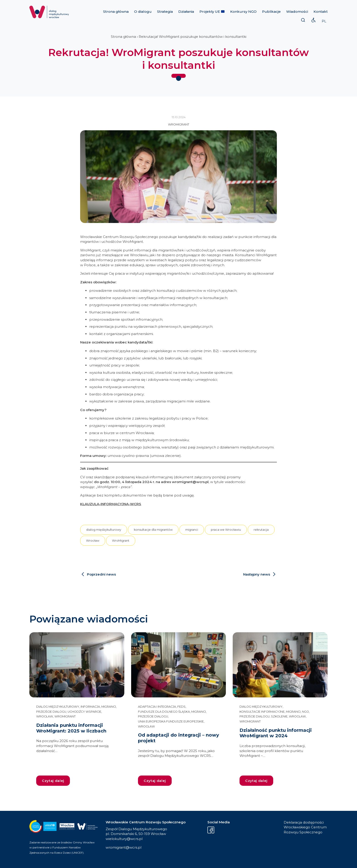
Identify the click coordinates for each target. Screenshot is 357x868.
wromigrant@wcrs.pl (124, 847)
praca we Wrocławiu (226, 530)
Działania (186, 12)
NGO (305, 712)
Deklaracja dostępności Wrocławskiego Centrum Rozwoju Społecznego (305, 827)
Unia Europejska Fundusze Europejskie (171, 721)
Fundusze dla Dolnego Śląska (164, 712)
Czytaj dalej (53, 781)
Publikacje (271, 12)
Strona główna (116, 12)
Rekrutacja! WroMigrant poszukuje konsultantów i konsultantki (193, 37)
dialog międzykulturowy (104, 530)
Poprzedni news (101, 574)
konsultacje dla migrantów (153, 530)
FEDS (181, 707)
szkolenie (279, 716)
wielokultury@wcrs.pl (124, 839)
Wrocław (93, 541)
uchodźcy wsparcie (84, 712)
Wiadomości (297, 12)
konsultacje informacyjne (262, 712)
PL (324, 21)
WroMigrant (179, 124)
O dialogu (143, 12)
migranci (192, 530)
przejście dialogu (51, 712)
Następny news (257, 574)
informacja (90, 707)
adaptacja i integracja (157, 707)
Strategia (165, 12)
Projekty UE (212, 12)
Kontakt (321, 12)
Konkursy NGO (243, 12)
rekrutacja (261, 530)
